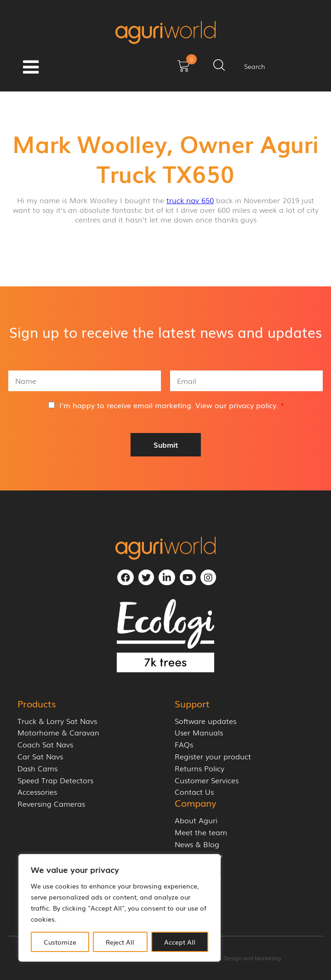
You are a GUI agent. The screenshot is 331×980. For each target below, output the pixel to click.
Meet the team (201, 832)
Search (255, 66)
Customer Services (207, 780)
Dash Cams (37, 768)
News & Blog (197, 844)
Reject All (120, 942)
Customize (60, 942)
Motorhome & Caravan (58, 732)
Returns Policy (200, 768)
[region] (120, 908)
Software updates (205, 721)
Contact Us (194, 792)
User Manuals (199, 732)
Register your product (213, 756)
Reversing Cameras (51, 804)
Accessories (37, 792)
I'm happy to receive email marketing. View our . (172, 405)
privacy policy (253, 405)
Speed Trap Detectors (55, 780)
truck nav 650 (190, 200)
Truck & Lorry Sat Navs (57, 721)
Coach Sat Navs (45, 744)
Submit (166, 444)
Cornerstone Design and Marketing (235, 958)
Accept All (180, 942)
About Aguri (196, 820)
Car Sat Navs (40, 756)
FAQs (184, 744)
